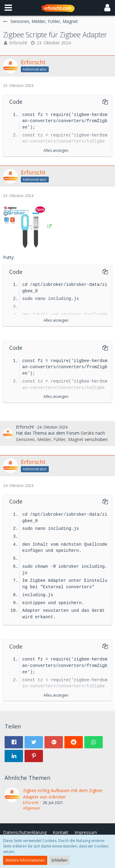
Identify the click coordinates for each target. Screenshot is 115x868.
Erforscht (18, 43)
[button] (8, 8)
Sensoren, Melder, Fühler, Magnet (50, 439)
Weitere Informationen (25, 860)
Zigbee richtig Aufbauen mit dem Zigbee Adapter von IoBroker (63, 794)
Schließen (59, 860)
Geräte (87, 433)
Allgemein (32, 808)
